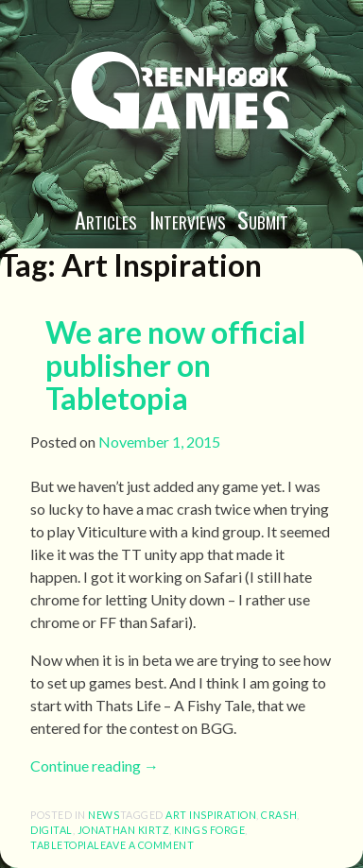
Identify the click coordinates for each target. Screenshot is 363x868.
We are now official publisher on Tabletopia (175, 365)
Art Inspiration (211, 815)
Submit (263, 219)
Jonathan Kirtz (124, 830)
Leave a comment (144, 845)
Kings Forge (209, 830)
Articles (106, 219)
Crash (279, 815)
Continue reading (95, 766)
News (104, 815)
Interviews (188, 219)
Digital (52, 830)
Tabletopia (62, 845)
